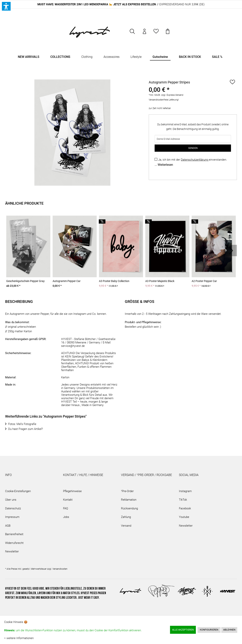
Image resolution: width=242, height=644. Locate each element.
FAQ (66, 508)
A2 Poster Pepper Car (204, 281)
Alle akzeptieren (183, 630)
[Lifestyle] (136, 57)
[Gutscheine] (160, 57)
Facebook (185, 508)
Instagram (185, 491)
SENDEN (193, 148)
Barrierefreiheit (14, 534)
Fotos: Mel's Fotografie (22, 424)
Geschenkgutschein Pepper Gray (25, 281)
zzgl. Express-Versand (172, 95)
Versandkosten (60, 569)
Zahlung (126, 517)
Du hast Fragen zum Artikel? (26, 429)
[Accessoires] (112, 57)
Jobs (66, 517)
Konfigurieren (209, 630)
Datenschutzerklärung (195, 160)
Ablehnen (229, 630)
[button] (6, 6)
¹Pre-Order (127, 491)
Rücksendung (129, 508)
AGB (8, 526)
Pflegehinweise (72, 491)
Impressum (12, 517)
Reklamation (129, 500)
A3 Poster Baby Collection (114, 281)
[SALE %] (217, 57)
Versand (126, 526)
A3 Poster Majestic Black (160, 281)
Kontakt (68, 500)
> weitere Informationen (19, 638)
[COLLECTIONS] (60, 57)
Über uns (11, 500)
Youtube (184, 517)
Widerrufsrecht (14, 543)
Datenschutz (13, 508)
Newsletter (12, 551)
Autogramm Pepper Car (67, 281)
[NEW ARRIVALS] (29, 57)
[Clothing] (87, 57)
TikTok (183, 500)
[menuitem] (133, 33)
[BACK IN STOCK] (190, 57)
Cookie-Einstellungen (18, 491)
